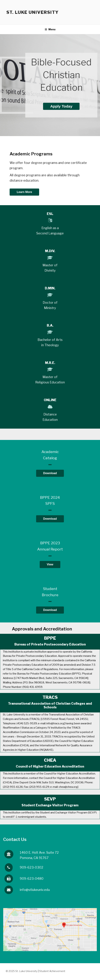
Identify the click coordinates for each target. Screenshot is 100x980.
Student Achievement (52, 971)
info (35, 890)
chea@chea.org (68, 787)
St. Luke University (32, 12)
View (50, 564)
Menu (50, 29)
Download (50, 473)
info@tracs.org (55, 723)
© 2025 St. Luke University (22, 971)
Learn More (24, 192)
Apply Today (61, 106)
